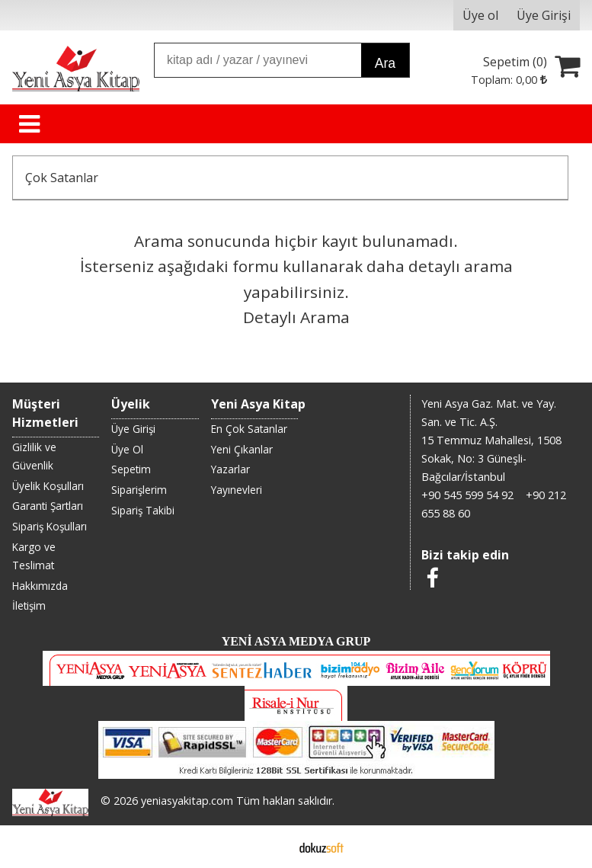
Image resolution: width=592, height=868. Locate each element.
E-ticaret (272, 847)
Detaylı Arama (296, 317)
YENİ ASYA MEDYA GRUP (296, 641)
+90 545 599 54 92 (467, 495)
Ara (385, 63)
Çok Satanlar (62, 178)
